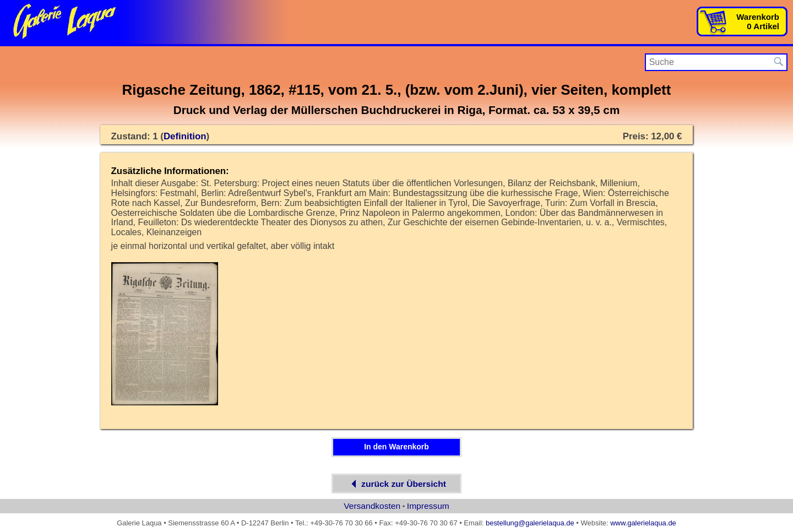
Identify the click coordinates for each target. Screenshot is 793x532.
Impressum (428, 506)
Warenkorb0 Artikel (758, 21)
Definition (185, 136)
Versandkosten (372, 506)
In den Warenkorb (397, 447)
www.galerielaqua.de (643, 523)
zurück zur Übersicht (397, 484)
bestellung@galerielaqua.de (530, 523)
